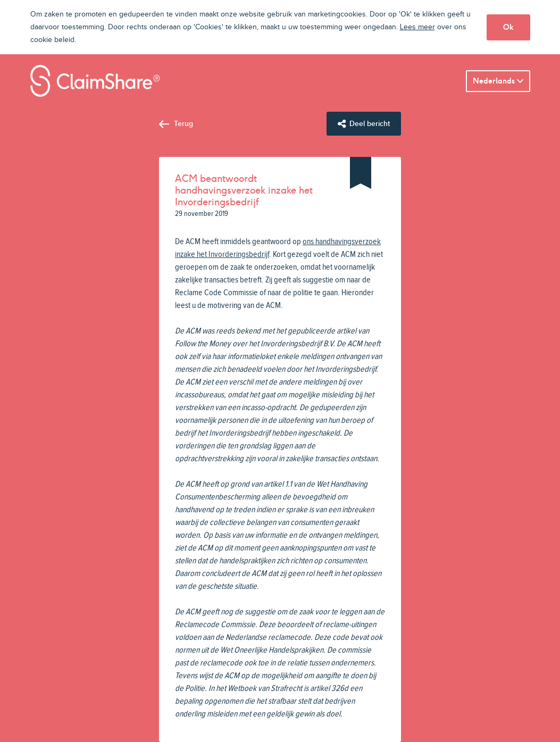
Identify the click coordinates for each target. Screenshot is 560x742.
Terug (183, 124)
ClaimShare (95, 81)
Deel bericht (370, 124)
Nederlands (494, 81)
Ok (508, 27)
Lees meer (417, 27)
